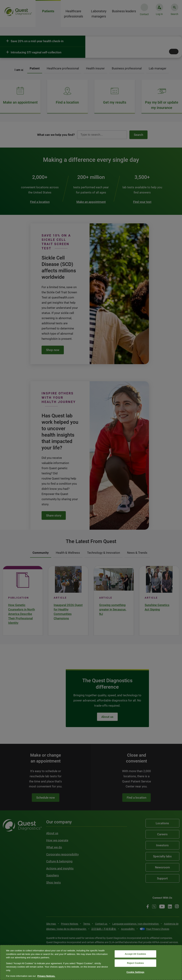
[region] (91, 962)
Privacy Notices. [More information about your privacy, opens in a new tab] (46, 976)
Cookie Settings (135, 972)
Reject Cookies (135, 963)
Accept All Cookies (135, 954)
